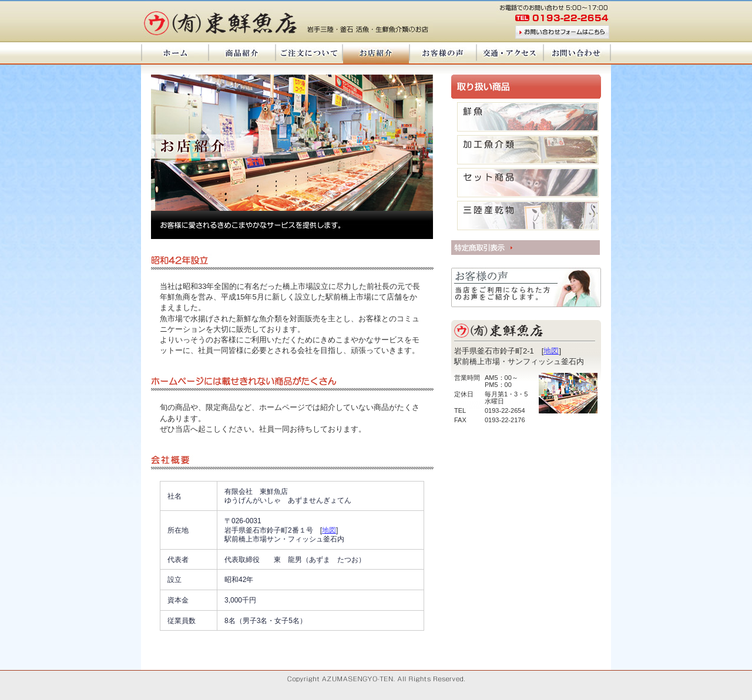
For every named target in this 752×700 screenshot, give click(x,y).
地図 (551, 351)
